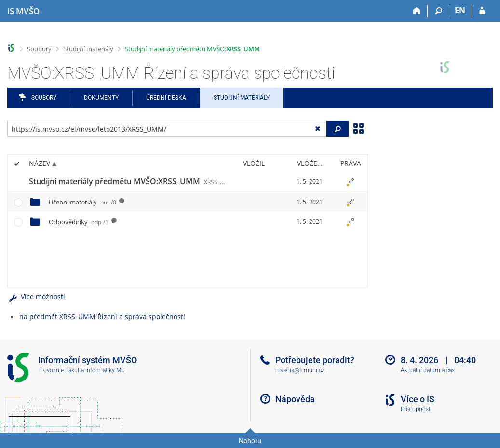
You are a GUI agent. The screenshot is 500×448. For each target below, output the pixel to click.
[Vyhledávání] (439, 11)
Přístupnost (416, 409)
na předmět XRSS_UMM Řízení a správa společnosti (102, 317)
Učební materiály (82, 202)
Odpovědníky (79, 222)
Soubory (39, 49)
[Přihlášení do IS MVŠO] (482, 11)
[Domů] (417, 11)
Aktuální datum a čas (428, 370)
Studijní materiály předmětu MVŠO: (192, 49)
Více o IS (418, 399)
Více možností (36, 296)
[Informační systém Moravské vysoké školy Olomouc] (23, 11)
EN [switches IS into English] (460, 10)
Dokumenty (101, 98)
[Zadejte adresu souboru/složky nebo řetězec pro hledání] (167, 129)
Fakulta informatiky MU (95, 370)
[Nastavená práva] (351, 182)
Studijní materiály (88, 49)
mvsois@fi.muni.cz (300, 370)
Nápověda (295, 399)
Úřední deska (166, 98)
